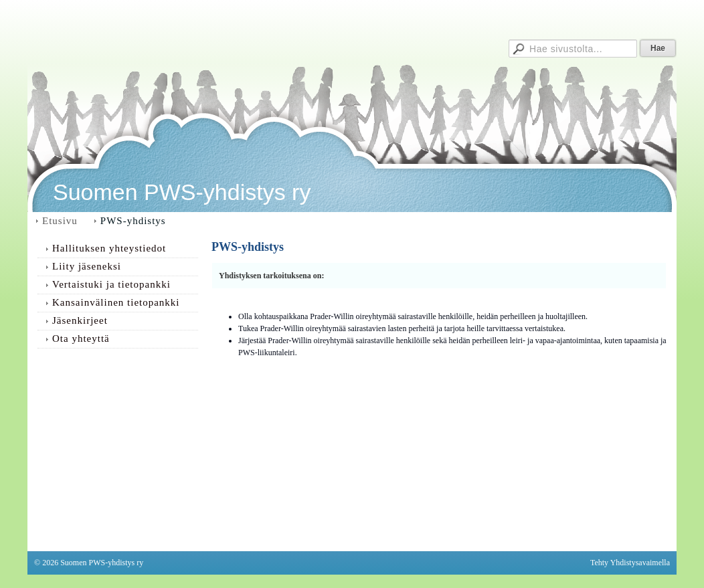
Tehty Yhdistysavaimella (630, 563)
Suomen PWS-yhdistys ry (182, 192)
